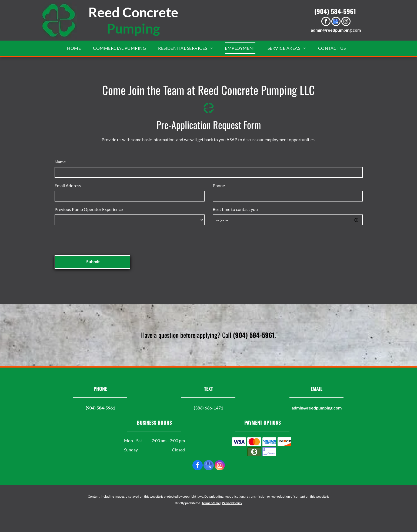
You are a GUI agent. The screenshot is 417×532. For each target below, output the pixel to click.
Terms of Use (211, 503)
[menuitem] (76, 48)
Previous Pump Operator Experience (89, 209)
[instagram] (346, 22)
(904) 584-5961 (335, 11)
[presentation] (96, 239)
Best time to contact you (235, 209)
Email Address (68, 185)
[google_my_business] (336, 22)
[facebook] (326, 22)
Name (60, 162)
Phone (219, 185)
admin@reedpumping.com (336, 30)
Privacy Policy (232, 503)
